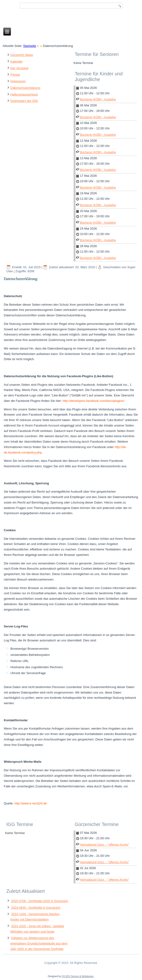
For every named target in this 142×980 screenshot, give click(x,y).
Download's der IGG (24, 101)
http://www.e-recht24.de (31, 803)
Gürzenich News (22, 55)
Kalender (17, 61)
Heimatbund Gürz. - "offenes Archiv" (105, 845)
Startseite (30, 46)
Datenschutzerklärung (25, 88)
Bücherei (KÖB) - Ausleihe (98, 99)
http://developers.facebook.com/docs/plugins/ (93, 401)
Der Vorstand (19, 68)
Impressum (18, 81)
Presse (15, 75)
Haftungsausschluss (24, 94)
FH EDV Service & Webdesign (78, 976)
